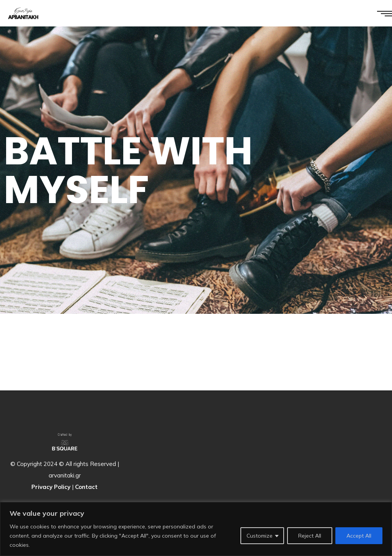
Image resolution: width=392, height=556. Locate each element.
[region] (196, 529)
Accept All (359, 536)
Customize (260, 536)
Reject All (310, 536)
